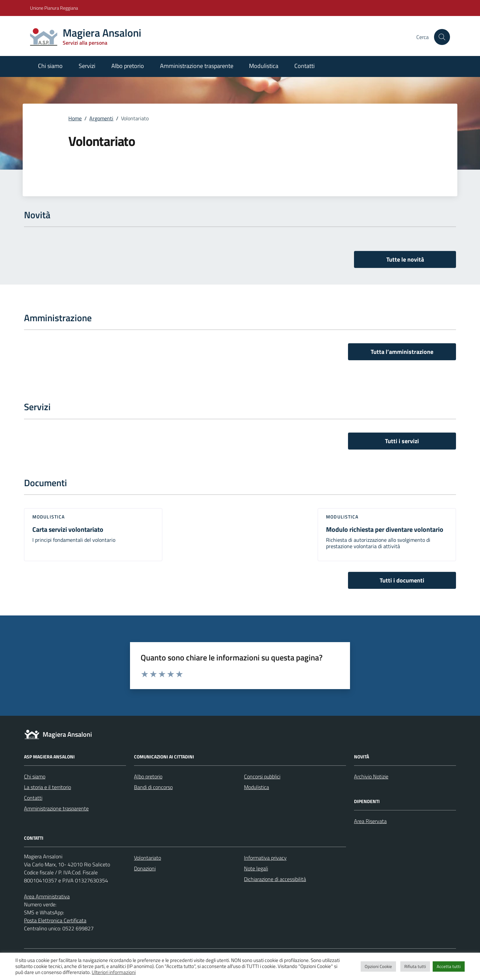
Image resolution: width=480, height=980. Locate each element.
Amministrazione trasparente (197, 66)
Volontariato (147, 858)
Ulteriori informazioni (114, 972)
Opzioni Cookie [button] (378, 966)
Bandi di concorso (153, 787)
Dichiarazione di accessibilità (275, 879)
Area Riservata (370, 821)
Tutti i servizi (402, 441)
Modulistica (264, 66)
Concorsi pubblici (262, 776)
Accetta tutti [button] (449, 966)
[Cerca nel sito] (442, 37)
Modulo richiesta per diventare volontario (385, 529)
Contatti (304, 66)
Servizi (87, 66)
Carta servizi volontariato (68, 529)
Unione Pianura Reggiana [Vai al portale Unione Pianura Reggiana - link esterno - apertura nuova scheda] (54, 8)
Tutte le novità (405, 259)
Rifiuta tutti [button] (415, 966)
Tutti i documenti (402, 580)
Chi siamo (50, 66)
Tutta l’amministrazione (402, 352)
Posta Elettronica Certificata (55, 920)
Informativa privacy (265, 858)
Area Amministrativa (47, 896)
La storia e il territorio (47, 787)
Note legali (256, 868)
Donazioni (145, 868)
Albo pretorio (128, 66)
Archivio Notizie (371, 776)
